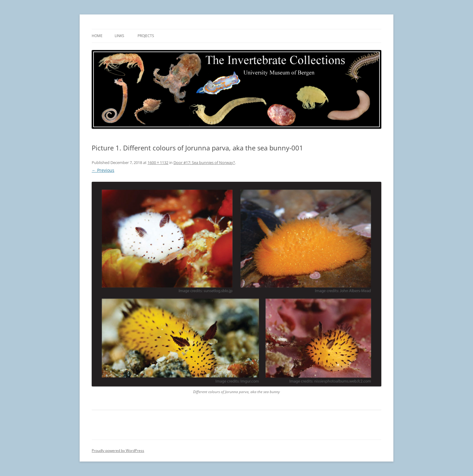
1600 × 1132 (158, 162)
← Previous (103, 170)
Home (97, 36)
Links (119, 36)
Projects (146, 36)
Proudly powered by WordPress (118, 451)
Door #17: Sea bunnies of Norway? (204, 162)
